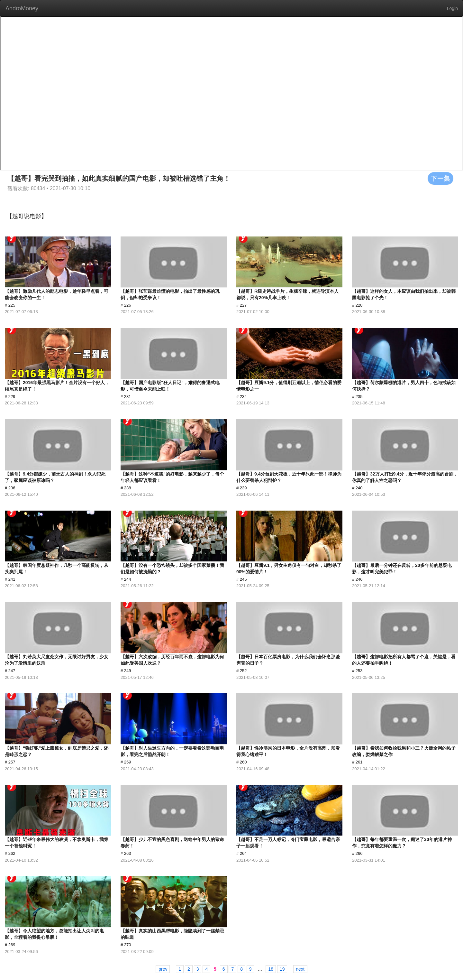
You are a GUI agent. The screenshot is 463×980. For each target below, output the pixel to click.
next (300, 969)
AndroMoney (22, 8)
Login (452, 8)
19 (282, 969)
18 (271, 969)
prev (163, 969)
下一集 (440, 178)
